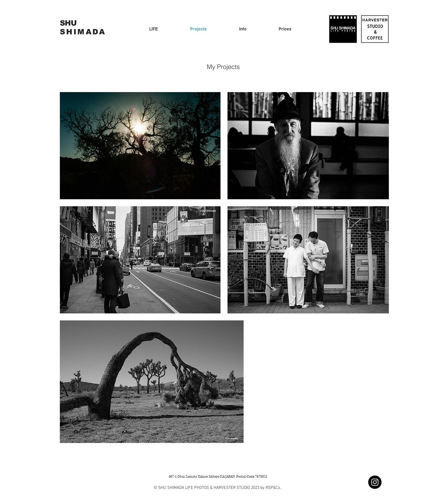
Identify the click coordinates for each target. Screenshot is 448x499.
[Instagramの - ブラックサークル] (375, 482)
